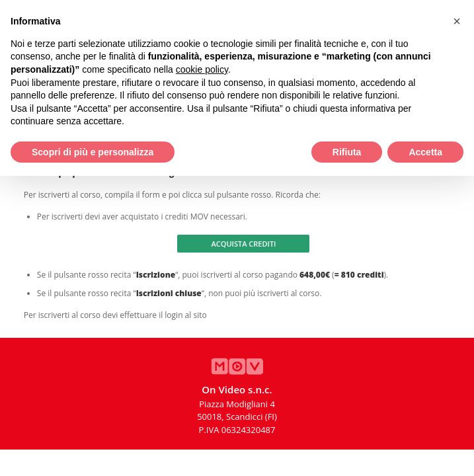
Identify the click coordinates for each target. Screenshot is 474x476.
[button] (457, 21)
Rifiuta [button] (347, 152)
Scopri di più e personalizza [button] (93, 152)
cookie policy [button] (202, 69)
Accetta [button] (425, 152)
